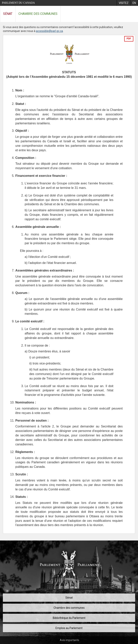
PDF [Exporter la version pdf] (129, 39)
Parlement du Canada (18, 3)
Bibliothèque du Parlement (69, 618)
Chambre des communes (38, 14)
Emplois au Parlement (69, 628)
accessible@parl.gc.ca (49, 31)
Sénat (8, 14)
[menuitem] (124, 3)
